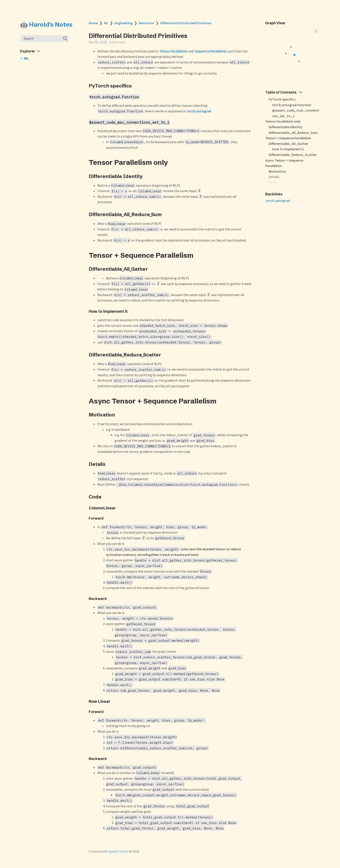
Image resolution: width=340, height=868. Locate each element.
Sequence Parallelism (211, 51)
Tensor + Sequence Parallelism (288, 138)
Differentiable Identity (285, 127)
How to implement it (288, 149)
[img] (65, 39)
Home (93, 23)
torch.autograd (199, 111)
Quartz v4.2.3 (119, 851)
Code (273, 182)
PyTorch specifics (282, 99)
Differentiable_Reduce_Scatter (293, 155)
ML (106, 23)
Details (274, 177)
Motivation (277, 171)
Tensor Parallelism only (283, 121)
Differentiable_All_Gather (288, 144)
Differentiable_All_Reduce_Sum (293, 133)
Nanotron (146, 23)
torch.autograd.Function (292, 105)
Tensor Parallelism (173, 51)
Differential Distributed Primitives (186, 23)
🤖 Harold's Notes (46, 24)
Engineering (123, 23)
